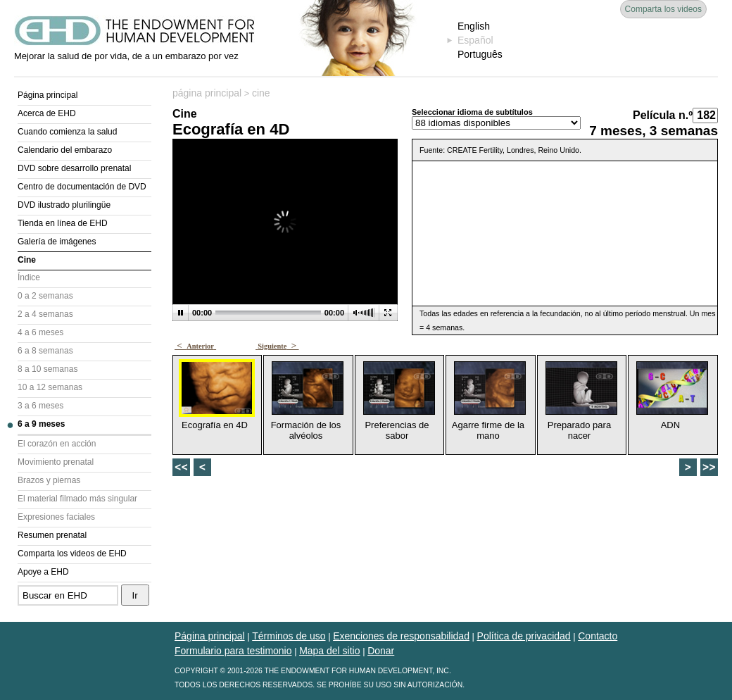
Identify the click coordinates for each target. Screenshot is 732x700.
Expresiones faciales (56, 517)
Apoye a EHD (43, 572)
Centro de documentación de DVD (82, 187)
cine (261, 93)
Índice (29, 277)
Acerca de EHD (47, 113)
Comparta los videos (663, 9)
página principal (207, 93)
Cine (27, 260)
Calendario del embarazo (65, 150)
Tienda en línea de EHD (63, 223)
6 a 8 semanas (45, 351)
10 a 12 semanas (50, 387)
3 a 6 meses (40, 406)
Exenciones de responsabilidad (401, 636)
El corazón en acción (57, 444)
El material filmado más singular (77, 499)
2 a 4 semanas (45, 314)
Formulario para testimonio (233, 651)
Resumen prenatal (52, 535)
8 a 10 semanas (48, 369)
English (474, 26)
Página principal (48, 95)
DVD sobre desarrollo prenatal (74, 168)
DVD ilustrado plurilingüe (64, 205)
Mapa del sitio (329, 651)
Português (480, 54)
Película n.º (663, 115)
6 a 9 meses (41, 424)
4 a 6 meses (40, 332)
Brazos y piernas (49, 480)
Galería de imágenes (57, 242)
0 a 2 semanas (45, 296)
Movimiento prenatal (56, 462)
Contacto (598, 636)
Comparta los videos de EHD (72, 554)
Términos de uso (289, 636)
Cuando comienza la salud (67, 132)
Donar (381, 651)
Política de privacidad (524, 636)
